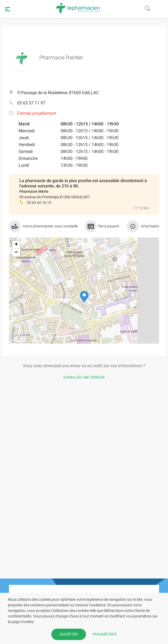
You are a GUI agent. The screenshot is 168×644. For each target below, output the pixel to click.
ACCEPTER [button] (69, 634)
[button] (84, 297)
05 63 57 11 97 (31, 103)
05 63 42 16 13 (39, 203)
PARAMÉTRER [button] (105, 634)
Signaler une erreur (84, 377)
